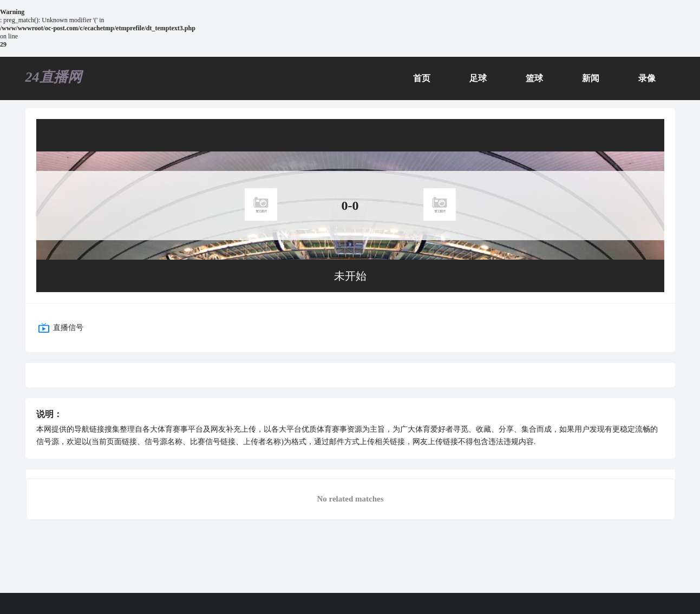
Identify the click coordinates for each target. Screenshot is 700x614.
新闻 (591, 78)
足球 (478, 78)
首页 (422, 78)
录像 (647, 78)
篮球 (534, 78)
